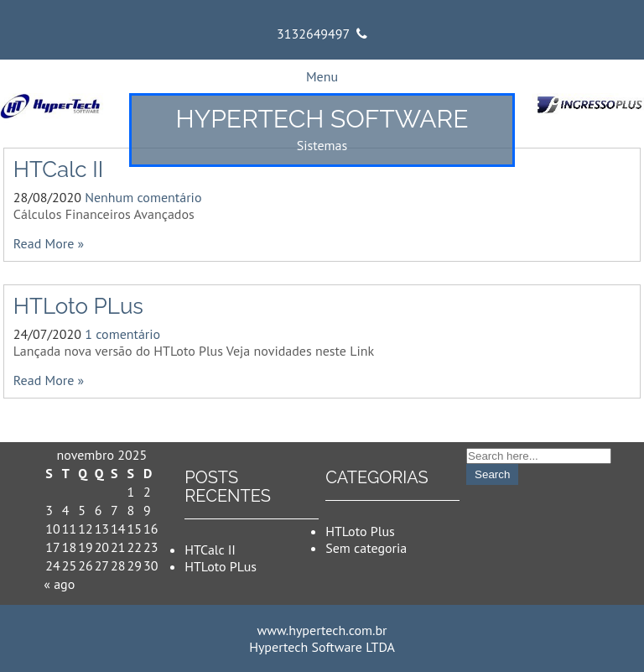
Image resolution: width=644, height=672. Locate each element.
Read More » (49, 243)
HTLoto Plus (360, 531)
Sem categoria (366, 548)
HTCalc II (58, 169)
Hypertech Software (322, 119)
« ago (59, 584)
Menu (322, 76)
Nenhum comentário (143, 197)
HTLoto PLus (78, 306)
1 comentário (122, 334)
